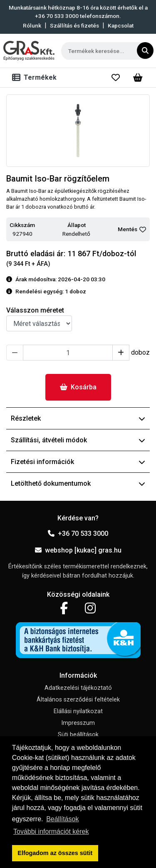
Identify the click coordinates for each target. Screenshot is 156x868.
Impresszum (78, 723)
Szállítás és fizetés (74, 25)
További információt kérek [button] (51, 831)
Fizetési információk (78, 462)
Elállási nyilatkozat (78, 711)
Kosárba (78, 387)
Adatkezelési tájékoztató (78, 688)
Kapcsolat (121, 25)
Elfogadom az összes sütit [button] (55, 853)
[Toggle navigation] (36, 78)
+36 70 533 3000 (78, 534)
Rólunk (32, 25)
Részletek (78, 418)
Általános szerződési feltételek (78, 700)
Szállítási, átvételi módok (78, 440)
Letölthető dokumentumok (78, 483)
